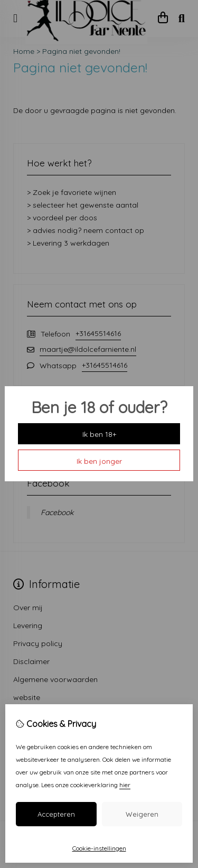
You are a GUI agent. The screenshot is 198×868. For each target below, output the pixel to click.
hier (125, 785)
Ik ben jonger (99, 461)
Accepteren (56, 814)
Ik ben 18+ (99, 434)
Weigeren (142, 814)
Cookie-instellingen (99, 848)
